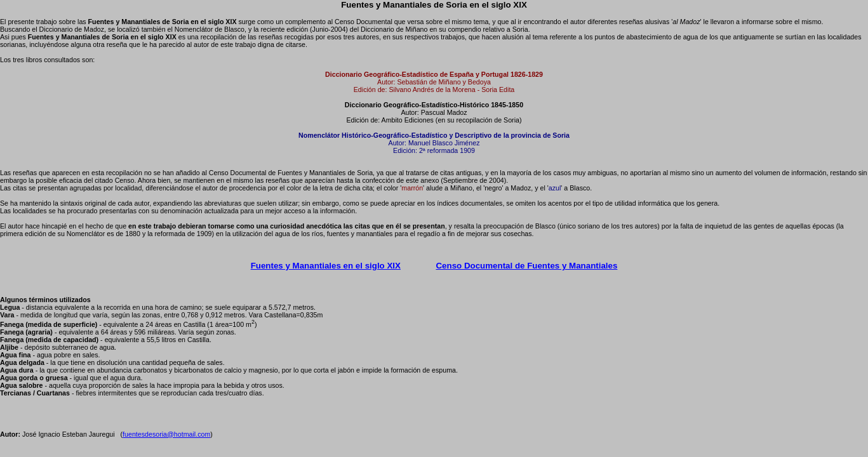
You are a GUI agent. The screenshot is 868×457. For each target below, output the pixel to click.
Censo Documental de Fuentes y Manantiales (526, 266)
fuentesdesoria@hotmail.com (166, 434)
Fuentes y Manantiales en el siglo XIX (326, 266)
